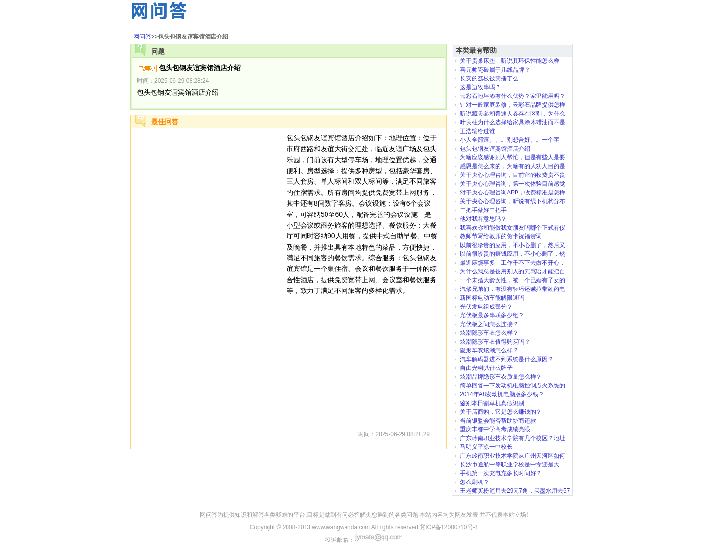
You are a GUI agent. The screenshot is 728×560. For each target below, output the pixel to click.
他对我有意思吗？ (483, 219)
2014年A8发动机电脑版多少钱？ (502, 394)
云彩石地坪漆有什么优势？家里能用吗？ (513, 96)
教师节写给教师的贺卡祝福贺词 (501, 236)
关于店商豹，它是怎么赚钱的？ (501, 412)
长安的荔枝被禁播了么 (489, 78)
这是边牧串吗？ (480, 87)
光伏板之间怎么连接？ (489, 324)
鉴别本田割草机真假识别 (492, 403)
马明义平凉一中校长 (486, 447)
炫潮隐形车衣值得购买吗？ (495, 342)
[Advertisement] (209, 279)
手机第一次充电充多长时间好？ (501, 473)
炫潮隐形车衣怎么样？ (489, 333)
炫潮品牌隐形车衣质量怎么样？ (501, 377)
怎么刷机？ (475, 482)
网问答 (142, 37)
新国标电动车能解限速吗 (492, 298)
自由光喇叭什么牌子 (486, 368)
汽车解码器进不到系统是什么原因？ (507, 359)
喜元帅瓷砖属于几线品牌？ (495, 70)
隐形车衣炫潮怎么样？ (489, 350)
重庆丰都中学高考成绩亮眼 (495, 429)
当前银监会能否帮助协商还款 (498, 421)
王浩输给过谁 (478, 131)
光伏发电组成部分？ (486, 307)
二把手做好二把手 (483, 210)
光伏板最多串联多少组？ (492, 315)
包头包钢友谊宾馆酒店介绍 (495, 149)
